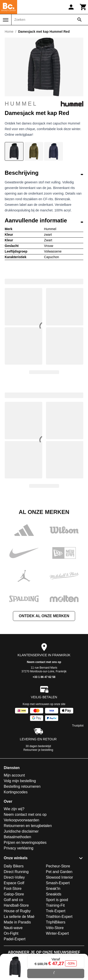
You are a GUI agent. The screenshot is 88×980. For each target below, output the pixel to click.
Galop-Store (14, 894)
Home (9, 32)
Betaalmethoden (17, 837)
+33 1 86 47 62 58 (44, 677)
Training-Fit (55, 905)
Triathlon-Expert (59, 917)
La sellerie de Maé (19, 917)
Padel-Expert (15, 939)
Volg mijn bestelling (20, 781)
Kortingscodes (16, 792)
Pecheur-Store (58, 866)
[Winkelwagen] (83, 7)
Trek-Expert (56, 911)
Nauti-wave (13, 928)
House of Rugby (17, 911)
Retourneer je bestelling (38, 750)
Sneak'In (53, 889)
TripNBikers (56, 922)
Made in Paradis (17, 922)
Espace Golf (14, 883)
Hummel (44, 104)
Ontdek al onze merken (44, 616)
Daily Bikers (14, 866)
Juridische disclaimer (21, 831)
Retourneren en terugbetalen (28, 826)
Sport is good (57, 900)
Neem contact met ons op (44, 662)
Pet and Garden (59, 872)
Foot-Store (13, 889)
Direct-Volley (14, 877)
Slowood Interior (60, 877)
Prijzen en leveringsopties (25, 843)
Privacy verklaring (19, 848)
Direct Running (16, 872)
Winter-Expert (57, 933)
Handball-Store (16, 905)
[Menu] (6, 20)
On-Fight (11, 933)
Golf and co (13, 900)
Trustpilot (78, 726)
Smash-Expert (58, 883)
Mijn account (14, 775)
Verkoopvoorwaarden (21, 820)
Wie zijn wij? (14, 809)
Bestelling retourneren (22, 786)
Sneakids (54, 894)
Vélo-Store (55, 928)
